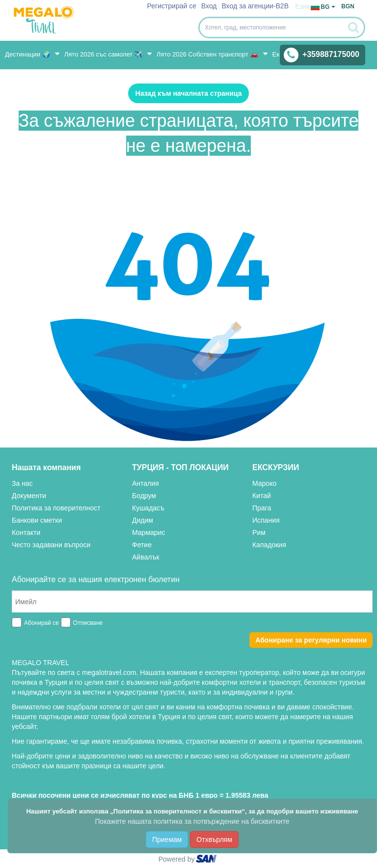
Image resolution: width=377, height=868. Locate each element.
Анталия (146, 483)
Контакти (26, 532)
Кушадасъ (148, 508)
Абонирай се (41, 623)
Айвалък (146, 557)
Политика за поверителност (56, 508)
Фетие (142, 545)
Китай (262, 496)
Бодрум (144, 496)
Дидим (143, 520)
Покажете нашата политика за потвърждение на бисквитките (192, 821)
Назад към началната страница (189, 93)
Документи (29, 496)
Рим (259, 532)
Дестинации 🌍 (32, 54)
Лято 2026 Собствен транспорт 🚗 (212, 54)
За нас (22, 483)
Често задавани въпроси (51, 545)
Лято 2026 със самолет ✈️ (108, 54)
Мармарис (148, 532)
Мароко (264, 483)
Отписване (88, 623)
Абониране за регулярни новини (311, 640)
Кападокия (269, 545)
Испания (266, 520)
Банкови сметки (37, 520)
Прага (262, 508)
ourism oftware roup (207, 860)
